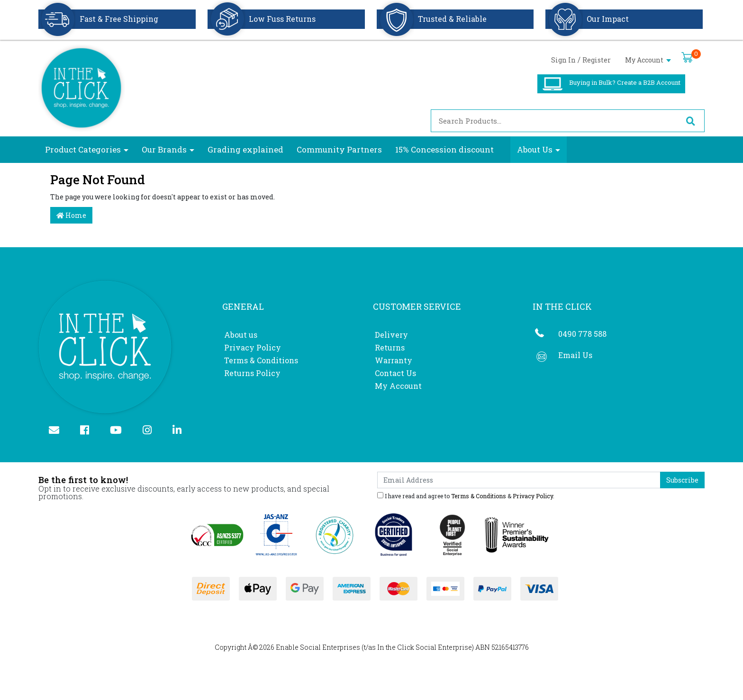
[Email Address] (519, 480)
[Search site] (690, 121)
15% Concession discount (444, 149)
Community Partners (339, 149)
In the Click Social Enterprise (425, 647)
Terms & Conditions (261, 360)
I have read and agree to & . (466, 495)
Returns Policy (252, 373)
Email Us (575, 355)
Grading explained (245, 149)
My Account (648, 60)
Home (71, 215)
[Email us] (58, 431)
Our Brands (164, 149)
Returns (390, 347)
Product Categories (83, 149)
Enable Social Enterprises (318, 647)
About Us (535, 149)
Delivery (391, 335)
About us (241, 335)
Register (597, 60)
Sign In (563, 60)
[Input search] (554, 121)
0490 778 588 (582, 334)
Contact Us (395, 373)
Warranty (394, 360)
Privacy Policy (253, 347)
